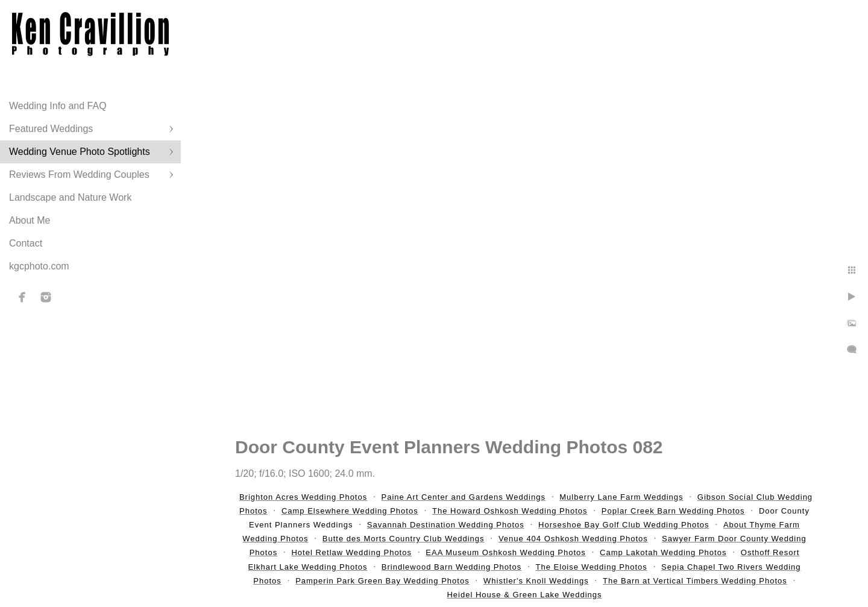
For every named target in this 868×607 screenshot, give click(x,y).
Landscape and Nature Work (70, 197)
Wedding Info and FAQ (58, 106)
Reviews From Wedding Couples (79, 175)
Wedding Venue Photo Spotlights (80, 152)
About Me (30, 220)
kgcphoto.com (39, 266)
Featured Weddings (51, 129)
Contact (26, 243)
